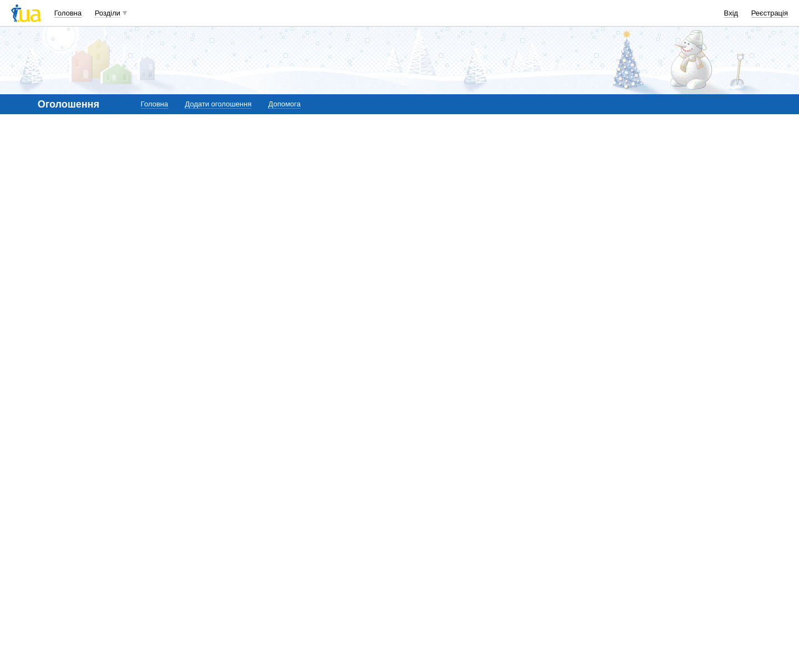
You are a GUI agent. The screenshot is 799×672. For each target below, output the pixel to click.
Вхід (731, 13)
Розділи (108, 13)
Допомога (284, 104)
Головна (68, 13)
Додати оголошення (218, 104)
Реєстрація (770, 13)
